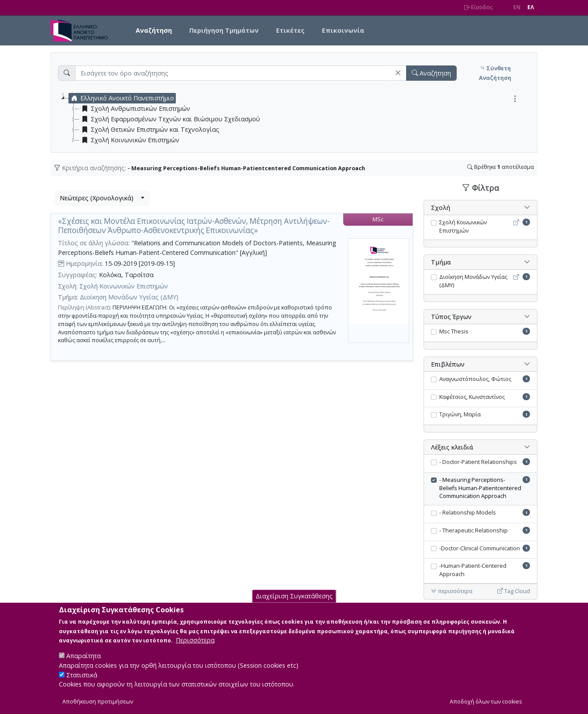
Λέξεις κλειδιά (452, 447)
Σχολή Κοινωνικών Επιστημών (124, 286)
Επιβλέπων (448, 364)
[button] (398, 73)
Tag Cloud (514, 591)
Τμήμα (441, 262)
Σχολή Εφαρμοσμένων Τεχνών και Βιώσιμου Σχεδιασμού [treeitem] (170, 119)
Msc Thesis (454, 331)
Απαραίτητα (84, 664)
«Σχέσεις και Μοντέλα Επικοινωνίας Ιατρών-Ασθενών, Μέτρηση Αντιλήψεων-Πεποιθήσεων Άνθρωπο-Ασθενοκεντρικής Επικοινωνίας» (194, 226)
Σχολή (441, 208)
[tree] (297, 119)
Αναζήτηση (154, 30)
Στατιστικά (82, 683)
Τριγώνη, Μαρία (460, 414)
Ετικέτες (290, 30)
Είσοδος (478, 7)
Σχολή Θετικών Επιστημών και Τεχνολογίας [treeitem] (149, 130)
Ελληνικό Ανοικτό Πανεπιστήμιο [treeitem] (121, 98)
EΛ (531, 7)
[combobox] (102, 198)
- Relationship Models (468, 513)
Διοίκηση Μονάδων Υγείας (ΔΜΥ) (129, 297)
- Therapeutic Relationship (473, 530)
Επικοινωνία (343, 30)
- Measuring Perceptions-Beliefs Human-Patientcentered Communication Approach (480, 488)
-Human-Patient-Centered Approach (473, 570)
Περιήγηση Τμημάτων (224, 30)
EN (517, 7)
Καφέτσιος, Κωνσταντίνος (472, 397)
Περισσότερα (195, 648)
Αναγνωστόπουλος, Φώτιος (475, 379)
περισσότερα (452, 591)
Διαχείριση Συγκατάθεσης (294, 604)
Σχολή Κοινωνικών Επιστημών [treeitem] (129, 140)
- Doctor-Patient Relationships (478, 462)
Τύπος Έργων (451, 317)
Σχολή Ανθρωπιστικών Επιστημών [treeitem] (135, 109)
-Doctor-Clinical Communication (480, 548)
